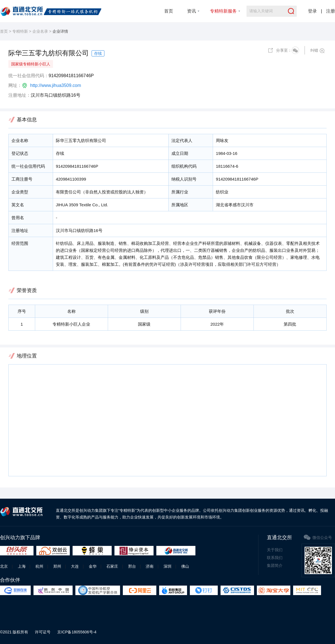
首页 (169, 11)
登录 (312, 11)
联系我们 (275, 558)
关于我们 (275, 550)
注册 (331, 11)
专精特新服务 (223, 11)
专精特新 (20, 31)
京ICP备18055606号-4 (77, 632)
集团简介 (275, 565)
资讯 (192, 11)
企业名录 (40, 31)
